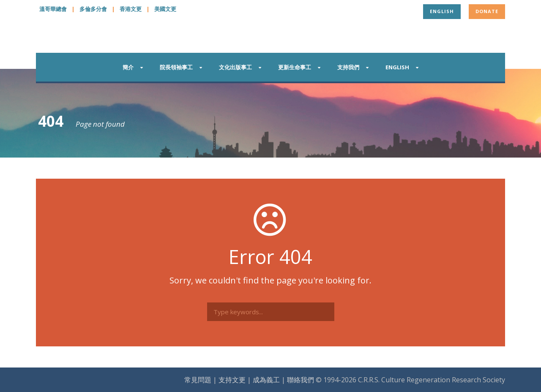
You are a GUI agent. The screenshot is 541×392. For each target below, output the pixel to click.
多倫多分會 (93, 9)
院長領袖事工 (176, 67)
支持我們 (348, 67)
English (442, 11)
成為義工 (266, 380)
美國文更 (165, 9)
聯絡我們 (301, 380)
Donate (487, 11)
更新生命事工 (295, 67)
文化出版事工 (235, 67)
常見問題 (198, 380)
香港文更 (131, 9)
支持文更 (232, 380)
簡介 (128, 67)
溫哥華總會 (53, 9)
